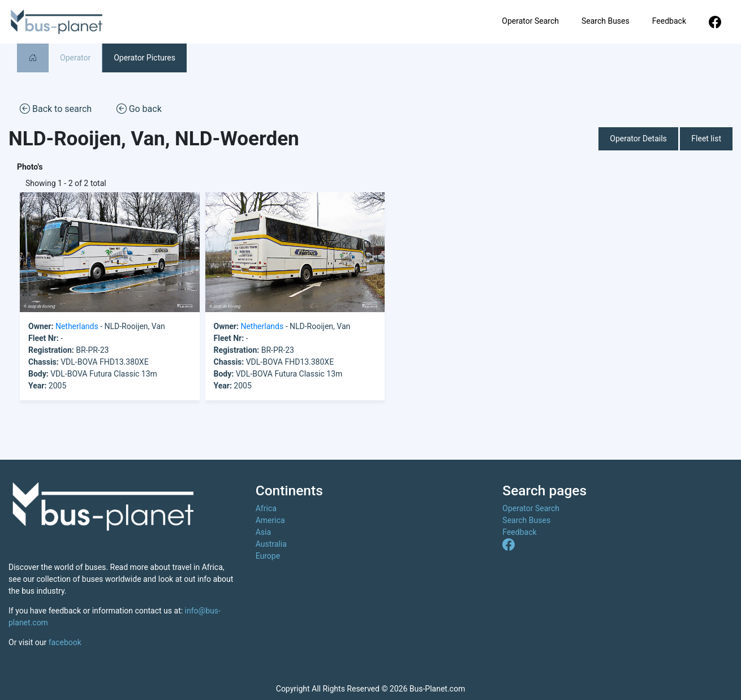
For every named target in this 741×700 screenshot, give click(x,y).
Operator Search (530, 21)
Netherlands (77, 326)
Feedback (669, 21)
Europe (268, 556)
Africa (266, 508)
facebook (65, 642)
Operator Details (638, 139)
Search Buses (606, 21)
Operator (75, 58)
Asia (263, 532)
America (270, 520)
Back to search (56, 108)
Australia (271, 544)
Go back (139, 108)
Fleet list (706, 139)
